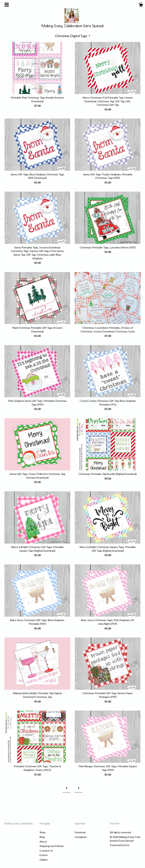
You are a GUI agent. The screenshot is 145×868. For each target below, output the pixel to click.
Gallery (44, 860)
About (43, 842)
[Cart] (141, 6)
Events (44, 855)
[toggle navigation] (7, 5)
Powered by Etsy (120, 845)
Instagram (81, 837)
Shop (43, 832)
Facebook (80, 832)
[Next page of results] (79, 788)
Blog (42, 837)
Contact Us (46, 851)
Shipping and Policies (52, 846)
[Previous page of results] (67, 788)
